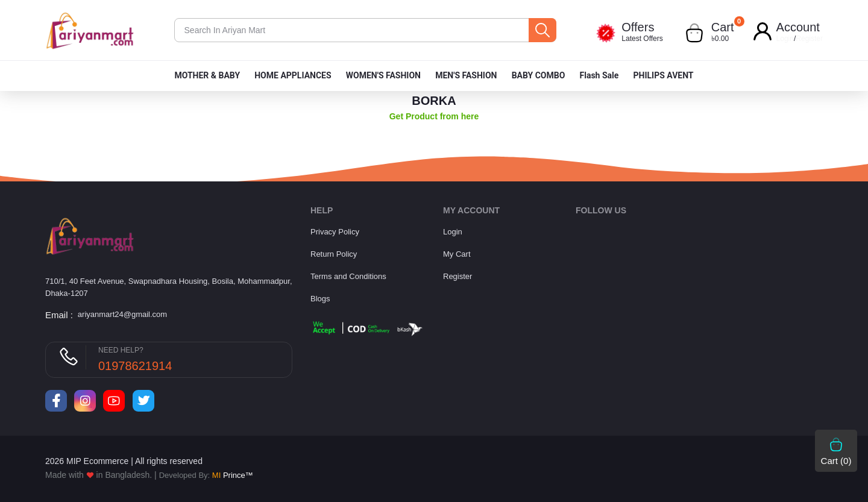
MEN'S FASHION (466, 75)
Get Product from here (434, 116)
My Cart (457, 254)
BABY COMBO (539, 75)
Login (785, 39)
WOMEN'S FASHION (383, 75)
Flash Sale (599, 75)
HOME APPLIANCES (293, 75)
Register (809, 39)
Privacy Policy (335, 232)
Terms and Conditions (348, 276)
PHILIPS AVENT (663, 75)
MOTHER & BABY (207, 75)
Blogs (320, 299)
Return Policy (334, 254)
